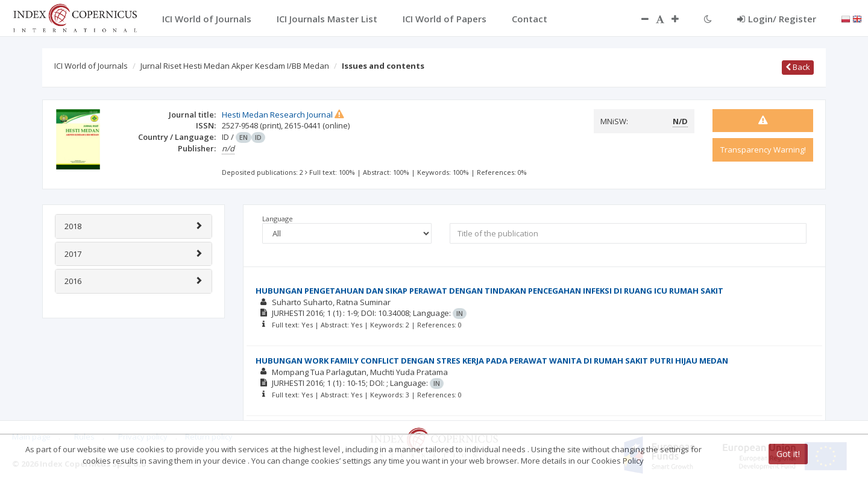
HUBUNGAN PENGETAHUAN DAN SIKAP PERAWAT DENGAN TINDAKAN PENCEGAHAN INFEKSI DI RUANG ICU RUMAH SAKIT (489, 291)
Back (798, 67)
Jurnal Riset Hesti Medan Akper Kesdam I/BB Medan (235, 66)
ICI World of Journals (91, 66)
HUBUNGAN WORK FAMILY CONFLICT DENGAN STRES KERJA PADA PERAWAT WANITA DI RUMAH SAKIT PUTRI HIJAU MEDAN (492, 361)
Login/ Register (777, 19)
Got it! (788, 454)
